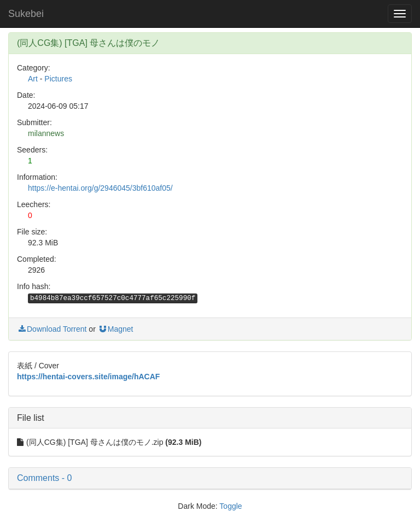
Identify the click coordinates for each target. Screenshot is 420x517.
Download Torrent (52, 329)
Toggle (231, 506)
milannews (46, 133)
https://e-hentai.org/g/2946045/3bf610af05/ (100, 188)
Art (33, 79)
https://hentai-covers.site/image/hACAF (88, 377)
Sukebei (26, 14)
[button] (210, 478)
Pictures (58, 79)
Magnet (116, 329)
